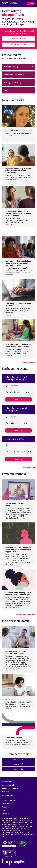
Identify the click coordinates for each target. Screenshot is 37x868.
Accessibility (6, 807)
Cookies (5, 810)
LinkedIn (18, 769)
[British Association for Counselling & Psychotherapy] (10, 3)
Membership (7, 782)
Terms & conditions (8, 800)
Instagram (18, 764)
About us (5, 792)
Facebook (18, 760)
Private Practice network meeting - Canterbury (16, 378)
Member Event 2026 (15, 439)
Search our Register (18, 45)
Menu (31, 3)
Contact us (6, 814)
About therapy (8, 795)
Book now (19, 399)
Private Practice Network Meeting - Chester (16, 409)
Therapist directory (18, 38)
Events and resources (10, 788)
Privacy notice (7, 804)
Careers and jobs (8, 785)
